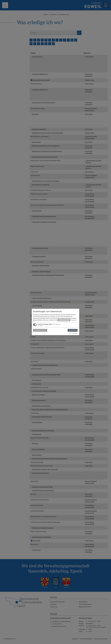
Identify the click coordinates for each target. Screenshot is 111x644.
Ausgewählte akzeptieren (41, 330)
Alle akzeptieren (72, 330)
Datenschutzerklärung (64, 320)
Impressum (74, 320)
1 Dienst (40, 326)
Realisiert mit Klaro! (73, 333)
